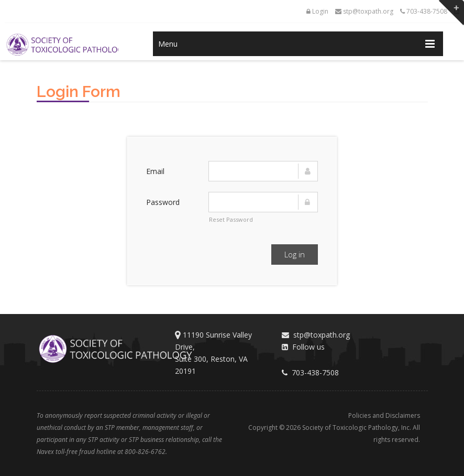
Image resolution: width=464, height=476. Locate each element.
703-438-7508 (424, 11)
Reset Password (231, 219)
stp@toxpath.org (364, 11)
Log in (295, 254)
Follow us (303, 347)
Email (155, 171)
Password (163, 202)
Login (317, 11)
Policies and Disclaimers (384, 415)
